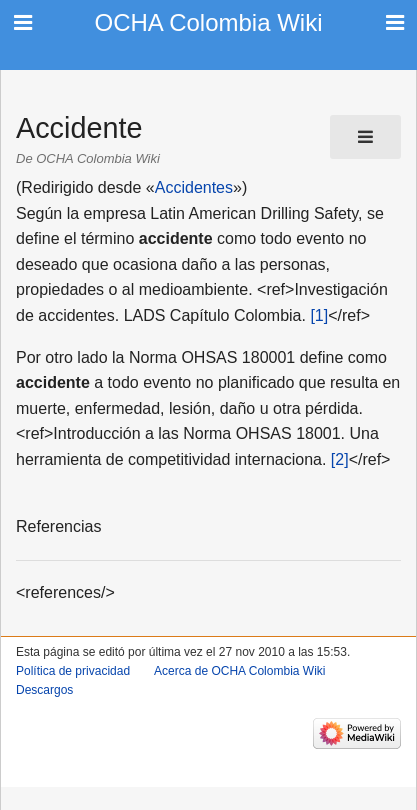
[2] (340, 459)
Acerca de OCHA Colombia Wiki (239, 671)
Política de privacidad (73, 671)
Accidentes (194, 187)
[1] (319, 315)
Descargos (44, 690)
